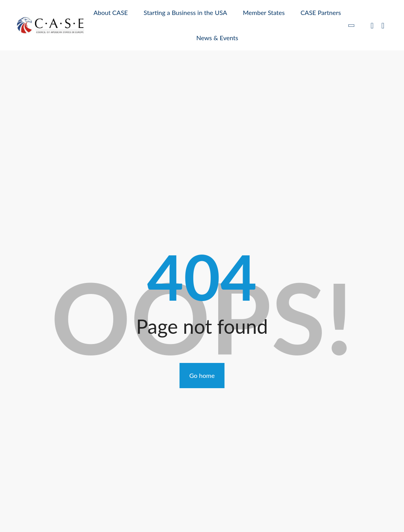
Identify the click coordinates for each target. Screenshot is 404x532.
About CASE (111, 12)
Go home (202, 375)
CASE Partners (321, 12)
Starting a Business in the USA (185, 12)
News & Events (217, 38)
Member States (264, 12)
